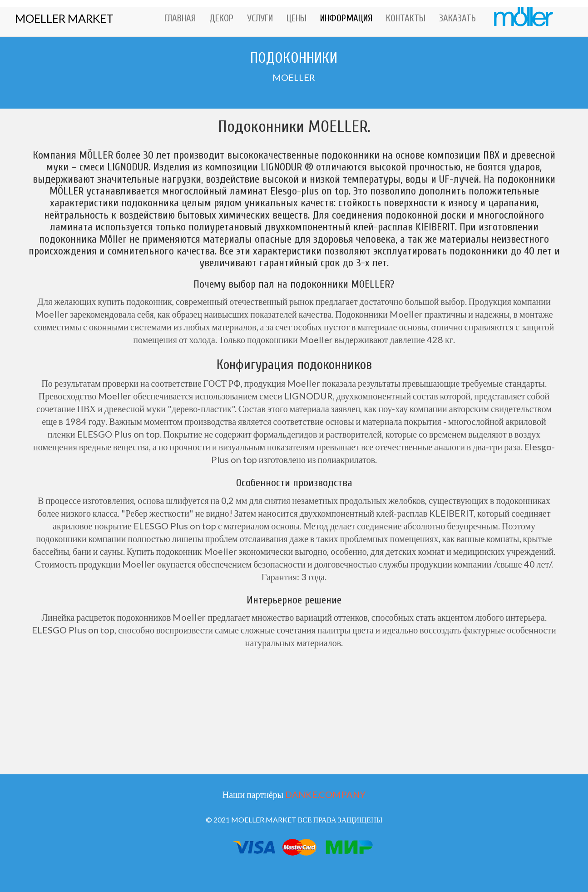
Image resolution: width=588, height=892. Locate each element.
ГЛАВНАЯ (180, 18)
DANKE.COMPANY (325, 794)
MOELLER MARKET (64, 18)
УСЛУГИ (260, 18)
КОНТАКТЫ (406, 18)
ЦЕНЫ (296, 18)
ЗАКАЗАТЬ (457, 18)
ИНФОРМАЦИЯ (346, 18)
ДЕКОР (221, 18)
